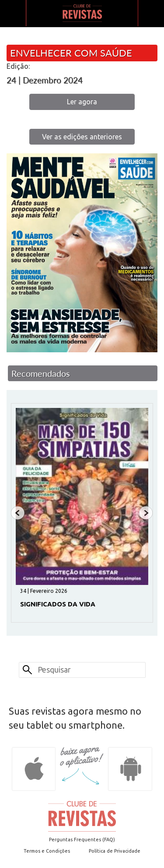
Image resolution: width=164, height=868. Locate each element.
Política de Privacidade (115, 851)
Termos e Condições (47, 851)
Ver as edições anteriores (82, 137)
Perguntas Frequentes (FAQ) (82, 840)
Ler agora (82, 102)
